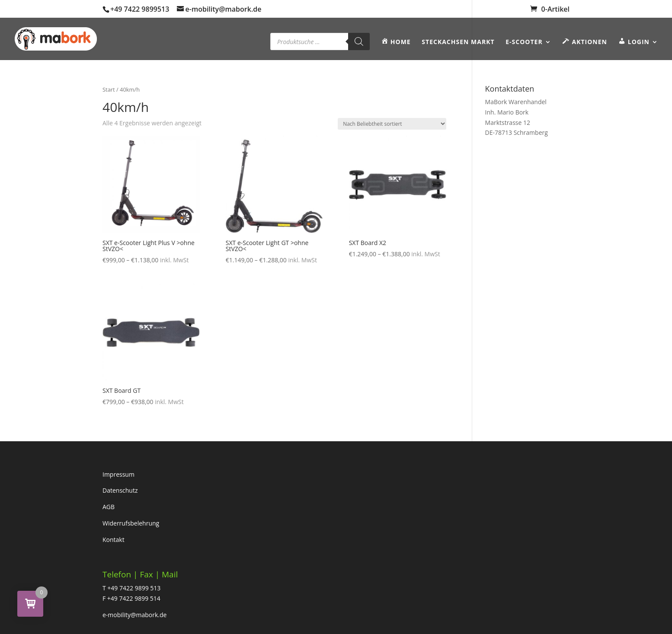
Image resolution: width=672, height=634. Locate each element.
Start (109, 89)
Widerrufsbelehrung (131, 523)
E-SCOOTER (524, 42)
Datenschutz (120, 490)
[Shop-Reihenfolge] (392, 124)
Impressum (118, 474)
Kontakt (114, 540)
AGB (109, 507)
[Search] (359, 41)
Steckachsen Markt (458, 42)
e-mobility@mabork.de (134, 615)
